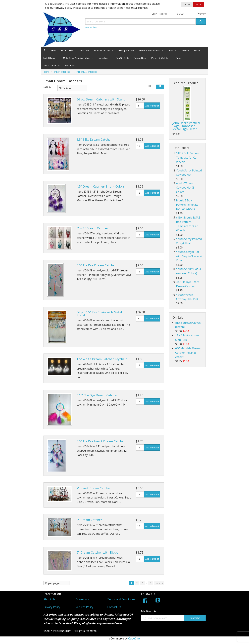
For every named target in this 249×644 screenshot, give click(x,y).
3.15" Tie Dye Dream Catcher (97, 395)
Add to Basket (152, 106)
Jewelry (185, 50)
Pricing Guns (140, 58)
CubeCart (134, 638)
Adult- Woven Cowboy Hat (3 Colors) (185, 187)
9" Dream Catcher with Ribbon (98, 552)
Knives (197, 50)
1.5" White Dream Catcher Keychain (102, 359)
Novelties (103, 58)
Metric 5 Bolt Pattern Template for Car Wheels (187, 205)
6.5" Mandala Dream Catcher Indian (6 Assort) (188, 353)
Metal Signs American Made (77, 58)
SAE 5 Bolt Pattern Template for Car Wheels (188, 157)
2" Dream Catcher (89, 520)
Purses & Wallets (160, 58)
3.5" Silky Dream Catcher (94, 139)
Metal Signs (49, 58)
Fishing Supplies (126, 50)
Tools (179, 58)
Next (160, 583)
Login (155, 14)
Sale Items (70, 66)
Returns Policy (84, 607)
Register (163, 14)
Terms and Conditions (121, 599)
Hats (171, 50)
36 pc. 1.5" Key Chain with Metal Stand (99, 314)
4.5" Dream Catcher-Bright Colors (101, 186)
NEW (53, 50)
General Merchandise (150, 50)
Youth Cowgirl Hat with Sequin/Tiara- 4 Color (189, 256)
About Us (49, 599)
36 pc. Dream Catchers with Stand (101, 99)
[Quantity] (140, 106)
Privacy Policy (52, 607)
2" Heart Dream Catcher (94, 488)
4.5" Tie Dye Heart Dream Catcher (101, 441)
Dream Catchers (102, 50)
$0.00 (201, 14)
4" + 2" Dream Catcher (92, 228)
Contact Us (114, 607)
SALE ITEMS (67, 50)
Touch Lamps (50, 66)
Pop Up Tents (122, 58)
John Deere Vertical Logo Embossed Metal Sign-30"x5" (186, 126)
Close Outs (84, 50)
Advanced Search (91, 27)
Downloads (82, 599)
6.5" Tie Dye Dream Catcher (96, 265)
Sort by (47, 87)
